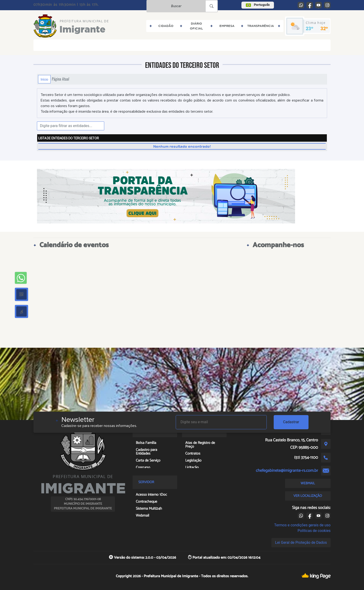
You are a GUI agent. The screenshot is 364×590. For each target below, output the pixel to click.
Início (44, 79)
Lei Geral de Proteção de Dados (301, 542)
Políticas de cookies (314, 531)
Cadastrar (291, 422)
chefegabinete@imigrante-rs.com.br (287, 471)
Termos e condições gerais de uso (302, 525)
